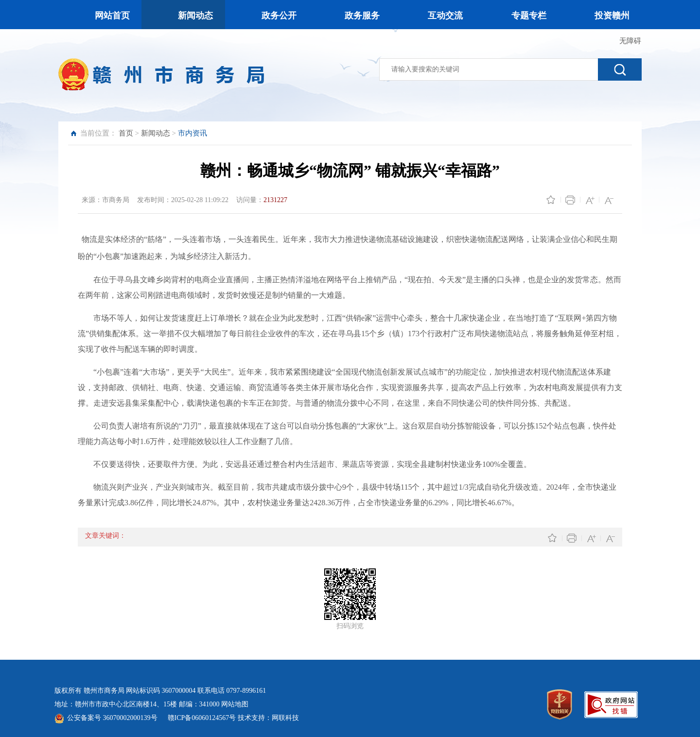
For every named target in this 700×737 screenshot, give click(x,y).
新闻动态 (156, 133)
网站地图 (235, 704)
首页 (126, 133)
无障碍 (630, 41)
